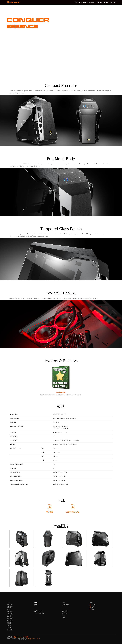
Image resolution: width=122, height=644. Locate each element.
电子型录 (50, 512)
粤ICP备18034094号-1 (33, 639)
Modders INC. (61, 392)
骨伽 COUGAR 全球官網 (21, 637)
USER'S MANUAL (73, 512)
